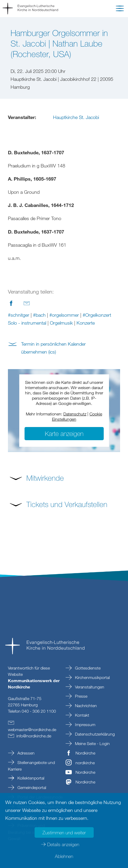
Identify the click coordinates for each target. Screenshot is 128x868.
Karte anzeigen (64, 433)
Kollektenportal (30, 778)
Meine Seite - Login (92, 743)
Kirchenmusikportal (92, 677)
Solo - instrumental (27, 323)
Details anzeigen (63, 844)
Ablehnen (64, 856)
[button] (120, 9)
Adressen (25, 753)
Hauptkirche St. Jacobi (76, 117)
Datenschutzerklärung (94, 734)
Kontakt (82, 715)
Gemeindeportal (31, 787)
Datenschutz (75, 414)
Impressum (85, 725)
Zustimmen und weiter (64, 832)
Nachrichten (85, 706)
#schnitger (19, 315)
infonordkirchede (34, 736)
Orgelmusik (61, 323)
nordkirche (85, 763)
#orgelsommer (64, 315)
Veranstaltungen (89, 687)
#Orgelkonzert (97, 315)
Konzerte (86, 323)
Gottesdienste (87, 668)
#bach (39, 315)
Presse (81, 696)
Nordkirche (85, 753)
